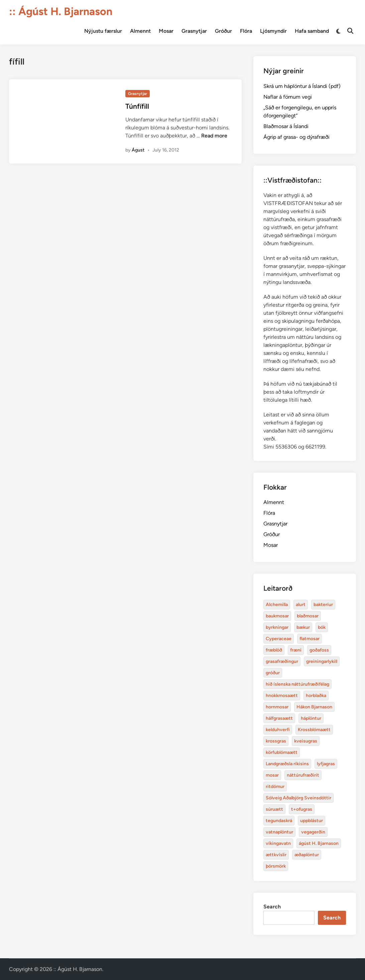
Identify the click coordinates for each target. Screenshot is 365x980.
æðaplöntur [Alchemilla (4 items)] (307, 855)
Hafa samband (312, 31)
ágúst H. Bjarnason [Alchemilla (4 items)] (319, 843)
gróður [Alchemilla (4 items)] (273, 673)
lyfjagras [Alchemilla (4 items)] (326, 764)
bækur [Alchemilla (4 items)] (303, 627)
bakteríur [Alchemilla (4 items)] (323, 605)
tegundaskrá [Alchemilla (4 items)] (279, 821)
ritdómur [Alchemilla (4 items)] (275, 787)
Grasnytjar (194, 31)
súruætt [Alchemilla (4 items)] (274, 809)
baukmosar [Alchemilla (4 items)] (277, 616)
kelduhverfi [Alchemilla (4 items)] (278, 730)
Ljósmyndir (273, 31)
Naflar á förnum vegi (288, 97)
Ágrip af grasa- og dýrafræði (296, 137)
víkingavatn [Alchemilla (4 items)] (278, 843)
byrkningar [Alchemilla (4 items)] (277, 627)
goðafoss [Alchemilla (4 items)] (319, 650)
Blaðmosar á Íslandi (286, 126)
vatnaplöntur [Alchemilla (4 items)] (279, 832)
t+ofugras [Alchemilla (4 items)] (302, 809)
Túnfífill (137, 106)
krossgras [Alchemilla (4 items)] (276, 741)
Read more (214, 136)
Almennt (140, 31)
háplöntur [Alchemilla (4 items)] (311, 718)
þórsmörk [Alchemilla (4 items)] (276, 866)
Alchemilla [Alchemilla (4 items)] (277, 605)
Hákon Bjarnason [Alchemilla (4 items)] (314, 707)
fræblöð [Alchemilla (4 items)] (274, 650)
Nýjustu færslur (103, 31)
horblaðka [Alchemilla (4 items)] (316, 696)
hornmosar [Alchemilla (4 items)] (277, 707)
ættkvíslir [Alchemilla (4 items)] (276, 855)
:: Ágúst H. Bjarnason (61, 11)
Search (272, 907)
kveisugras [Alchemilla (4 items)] (306, 741)
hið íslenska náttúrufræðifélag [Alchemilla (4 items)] (297, 684)
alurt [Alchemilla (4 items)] (301, 605)
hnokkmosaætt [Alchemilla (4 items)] (282, 696)
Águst (138, 150)
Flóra (246, 31)
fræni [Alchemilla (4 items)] (296, 650)
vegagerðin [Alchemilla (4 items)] (313, 832)
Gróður (223, 31)
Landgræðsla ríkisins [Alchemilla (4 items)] (287, 764)
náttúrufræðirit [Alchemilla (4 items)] (303, 775)
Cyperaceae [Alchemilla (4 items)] (279, 639)
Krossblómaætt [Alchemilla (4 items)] (314, 730)
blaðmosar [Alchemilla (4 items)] (308, 616)
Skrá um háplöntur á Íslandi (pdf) (302, 86)
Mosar (166, 31)
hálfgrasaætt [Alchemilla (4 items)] (279, 718)
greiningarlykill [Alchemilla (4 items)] (322, 661)
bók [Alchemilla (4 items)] (322, 627)
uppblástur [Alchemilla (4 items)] (312, 821)
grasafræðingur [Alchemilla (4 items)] (282, 661)
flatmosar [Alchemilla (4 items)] (310, 639)
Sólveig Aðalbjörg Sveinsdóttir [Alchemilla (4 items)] (298, 798)
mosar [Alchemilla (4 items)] (272, 775)
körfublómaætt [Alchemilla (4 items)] (282, 752)
